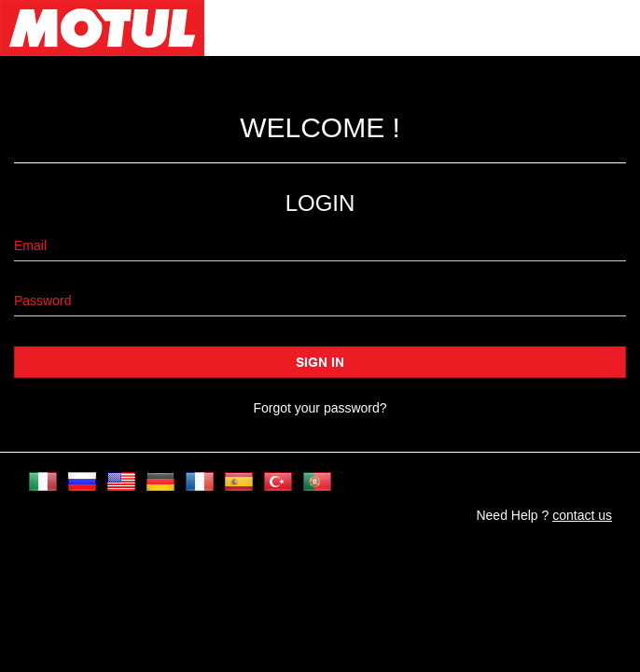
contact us (582, 515)
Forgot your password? (320, 408)
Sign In (320, 362)
